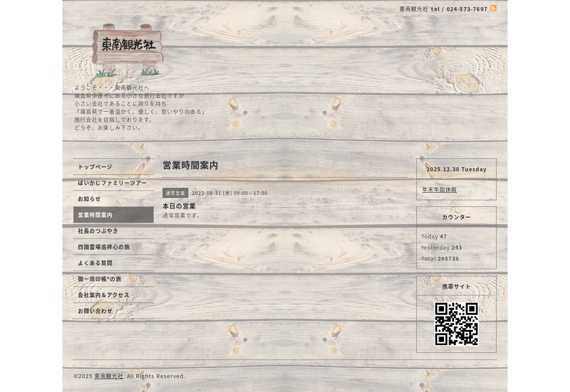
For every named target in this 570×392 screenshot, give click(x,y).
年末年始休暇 (440, 190)
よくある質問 (95, 263)
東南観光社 (109, 376)
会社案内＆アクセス (104, 295)
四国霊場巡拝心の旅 (104, 247)
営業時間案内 (95, 215)
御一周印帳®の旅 (100, 279)
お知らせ (90, 199)
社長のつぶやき (98, 231)
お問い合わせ (95, 311)
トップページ (95, 167)
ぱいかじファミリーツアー (112, 183)
